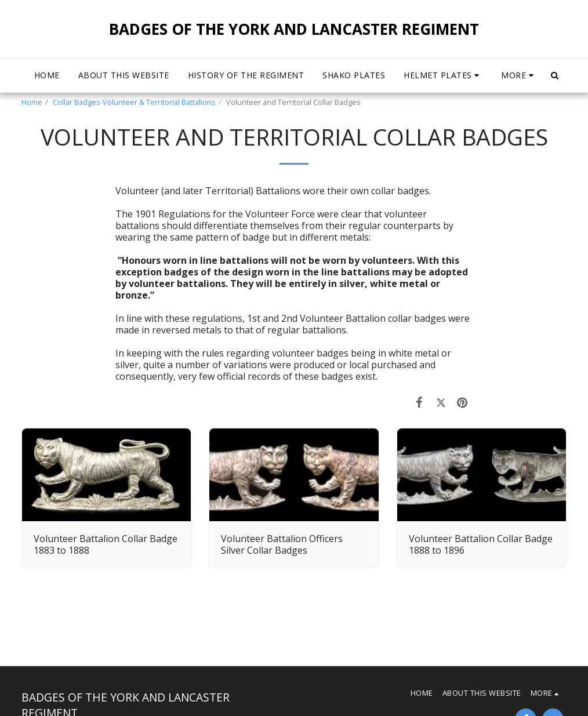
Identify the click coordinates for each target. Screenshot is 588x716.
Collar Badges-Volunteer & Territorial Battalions (134, 102)
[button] (443, 75)
